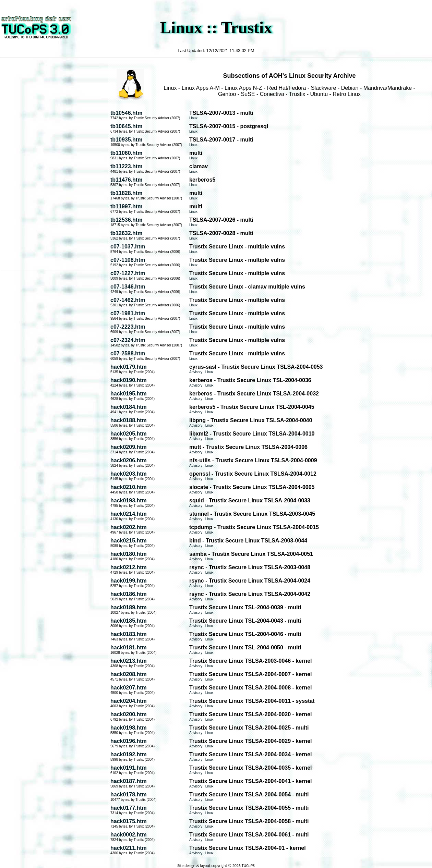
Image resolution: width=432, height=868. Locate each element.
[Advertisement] (54, 164)
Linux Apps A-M (202, 88)
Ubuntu (319, 94)
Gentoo (227, 94)
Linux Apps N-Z (243, 88)
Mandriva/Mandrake (388, 88)
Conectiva (272, 94)
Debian (350, 88)
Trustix (297, 94)
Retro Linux (347, 94)
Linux (170, 88)
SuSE (248, 94)
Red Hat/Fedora (287, 88)
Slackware (324, 88)
